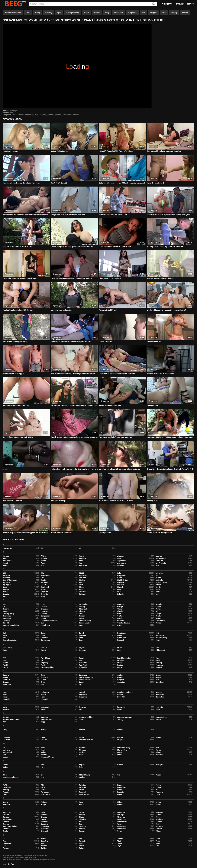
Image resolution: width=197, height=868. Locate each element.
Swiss (120, 831)
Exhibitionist (160, 650)
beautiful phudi (153, 405)
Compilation (45, 616)
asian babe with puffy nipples (13, 374)
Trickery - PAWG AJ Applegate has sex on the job (165, 247)
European (83, 650)
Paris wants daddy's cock (108, 310)
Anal (119, 558)
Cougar (44, 618)
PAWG (5, 785)
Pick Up (158, 787)
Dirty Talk (83, 635)
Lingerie (120, 740)
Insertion (82, 707)
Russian (158, 805)
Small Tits (159, 819)
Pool (157, 790)
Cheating (49, 13)
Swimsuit (44, 831)
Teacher (120, 839)
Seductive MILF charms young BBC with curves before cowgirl (122, 183)
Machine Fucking (124, 748)
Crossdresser (160, 621)
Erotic (5, 650)
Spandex (159, 822)
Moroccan (159, 755)
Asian (43, 563)
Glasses (158, 677)
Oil (42, 775)
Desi (157, 633)
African (44, 556)
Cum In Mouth (84, 623)
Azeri (157, 565)
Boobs (43, 589)
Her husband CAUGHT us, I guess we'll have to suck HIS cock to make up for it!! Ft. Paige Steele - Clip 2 (74, 405)
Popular (180, 4)
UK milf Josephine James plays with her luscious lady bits (72, 247)
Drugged (153, 13)
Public (5, 794)
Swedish (6, 831)
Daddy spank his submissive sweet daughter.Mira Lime (71, 342)
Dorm (81, 638)
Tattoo (43, 839)
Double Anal (122, 638)
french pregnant (105, 533)
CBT (4, 604)
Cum (43, 623)
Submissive (122, 829)
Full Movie (83, 667)
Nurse (43, 767)
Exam (119, 650)
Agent (81, 556)
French (5, 667)
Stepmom (83, 826)
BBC (4, 573)
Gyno (81, 684)
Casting (82, 607)
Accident (6, 556)
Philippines (121, 787)
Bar (157, 576)
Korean (120, 730)
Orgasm (158, 775)
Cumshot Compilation (11, 625)
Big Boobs (159, 580)
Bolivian (158, 587)
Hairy (107, 13)
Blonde (82, 587)
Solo (81, 822)
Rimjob (158, 802)
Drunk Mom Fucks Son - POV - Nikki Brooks (115, 247)
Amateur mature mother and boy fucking (162, 278)
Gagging (6, 675)
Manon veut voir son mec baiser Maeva (17, 247)
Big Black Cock (123, 580)
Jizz (4, 722)
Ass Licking (122, 563)
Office (5, 775)
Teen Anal (45, 841)
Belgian (44, 580)
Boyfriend (44, 592)
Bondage (6, 589)
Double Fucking (161, 638)
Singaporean (7, 819)
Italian (158, 709)
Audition (6, 565)
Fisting (38, 13)
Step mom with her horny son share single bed (164, 151)
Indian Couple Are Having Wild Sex (160, 533)
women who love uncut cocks (62, 533)
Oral (119, 775)
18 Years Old (7, 548)
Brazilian (82, 592)
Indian (5, 707)
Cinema (82, 611)
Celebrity (6, 609)
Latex (43, 738)
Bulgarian (121, 594)
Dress (81, 640)
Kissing (44, 730)
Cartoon (44, 607)
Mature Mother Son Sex (60, 151)
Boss (119, 589)
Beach (120, 578)
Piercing (6, 790)
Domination (45, 638)
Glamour (121, 677)
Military (158, 752)
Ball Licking (45, 576)
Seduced (6, 815)
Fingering (44, 663)
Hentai (43, 695)
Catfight (120, 607)
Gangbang (83, 675)
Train (157, 846)
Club (81, 614)
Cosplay (174, 13)
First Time (83, 663)
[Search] (153, 4)
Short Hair (121, 817)
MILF (36, 115)
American (83, 558)
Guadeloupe (160, 682)
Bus (157, 594)
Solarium (44, 822)
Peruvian (82, 787)
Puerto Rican (46, 794)
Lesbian (44, 740)
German (158, 675)
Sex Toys (121, 815)
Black (5, 587)
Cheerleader (84, 609)
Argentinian (122, 561)
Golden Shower (85, 680)
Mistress (44, 755)
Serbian (82, 815)
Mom (81, 755)
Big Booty (6, 583)
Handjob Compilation (125, 692)
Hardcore (159, 692)
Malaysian (6, 750)
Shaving (6, 817)
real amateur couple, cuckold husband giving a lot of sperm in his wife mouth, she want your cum (74, 469)
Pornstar (6, 792)
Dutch (158, 640)
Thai (119, 841)
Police (82, 790)
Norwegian (160, 765)
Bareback (6, 578)
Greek (81, 682)
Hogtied (120, 695)
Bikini (81, 585)
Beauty (158, 578)
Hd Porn (11, 864)
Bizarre (87, 13)
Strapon (6, 829)
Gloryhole (6, 680)
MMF (43, 748)
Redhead (44, 802)
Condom (82, 616)
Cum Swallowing (123, 623)
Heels (5, 695)
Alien (5, 558)
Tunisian (6, 848)
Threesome (7, 843)
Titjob (119, 843)
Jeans (81, 720)
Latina (81, 738)
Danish (82, 633)
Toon (5, 846)
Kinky (5, 730)
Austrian (121, 565)
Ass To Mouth (161, 563)
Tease (158, 839)
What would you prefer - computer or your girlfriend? (166, 310)
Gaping (120, 675)
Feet (81, 660)
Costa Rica (7, 618)
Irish (81, 709)
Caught (158, 607)
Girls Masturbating (86, 677)
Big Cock (121, 583)
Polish (120, 790)
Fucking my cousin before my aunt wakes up (115, 437)
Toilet (158, 843)
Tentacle (82, 841)
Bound (5, 592)
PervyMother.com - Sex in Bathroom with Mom (68, 215)
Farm (157, 658)
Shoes (82, 817)
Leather (158, 738)
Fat (42, 660)
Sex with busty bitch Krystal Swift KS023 (18, 437)
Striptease (45, 829)
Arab (81, 561)
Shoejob (44, 817)
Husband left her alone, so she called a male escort (22, 183)
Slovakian (83, 819)
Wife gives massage (58, 501)
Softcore (6, 822)
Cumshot (20, 115)
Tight (81, 843)
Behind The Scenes (10, 580)
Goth (157, 680)
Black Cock (45, 587)
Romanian (6, 805)
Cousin (120, 618)
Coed (119, 614)
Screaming (121, 812)
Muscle (5, 757)
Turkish (44, 848)
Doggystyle (160, 635)
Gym (43, 684)
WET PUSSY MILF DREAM (12, 501)
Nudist (5, 767)
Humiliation (160, 697)
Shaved (158, 815)
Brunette (6, 594)
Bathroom (83, 578)
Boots (81, 589)
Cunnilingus (45, 625)
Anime (43, 561)
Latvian (120, 738)
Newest (191, 4)
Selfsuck (44, 815)
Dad (4, 633)
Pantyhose (7, 787)
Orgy (43, 777)
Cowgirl (158, 618)
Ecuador (44, 648)
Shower (158, 817)
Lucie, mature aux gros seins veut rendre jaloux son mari (72, 278)
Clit (157, 611)
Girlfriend (44, 677)
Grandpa (6, 682)
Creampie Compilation (49, 621)
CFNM (43, 604)
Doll (4, 638)
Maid (157, 748)
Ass (81, 563)
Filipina (5, 663)
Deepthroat (133, 13)
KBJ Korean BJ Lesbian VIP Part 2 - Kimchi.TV (116, 501)
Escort (43, 650)
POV (43, 785)
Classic (120, 611)
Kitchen (76, 115)
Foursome (159, 665)
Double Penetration (10, 640)
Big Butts (44, 583)
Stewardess (122, 826)
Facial (81, 658)
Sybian (158, 831)
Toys (119, 846)
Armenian (159, 561)
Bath (43, 578)
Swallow (159, 829)
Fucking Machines (48, 667)
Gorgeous (121, 680)
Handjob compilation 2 (155, 183)
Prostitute (159, 792)
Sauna (82, 812)
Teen (28, 13)
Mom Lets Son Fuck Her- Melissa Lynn (113, 215)
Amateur (58, 115)
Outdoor (82, 777)
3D (42, 548)
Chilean (120, 609)
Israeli (120, 709)
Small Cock (122, 819)
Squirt (158, 824)
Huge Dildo (121, 697)
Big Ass (82, 580)
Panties (158, 785)
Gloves (43, 680)
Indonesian (45, 707)
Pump (120, 794)
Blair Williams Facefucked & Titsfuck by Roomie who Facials (73, 374)
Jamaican (6, 717)
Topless (44, 846)
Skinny (43, 819)
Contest (120, 616)
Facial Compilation (124, 658)
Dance (43, 633)
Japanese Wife (46, 720)
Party (43, 787)
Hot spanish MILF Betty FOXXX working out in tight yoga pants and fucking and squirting (171, 437)
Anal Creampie (161, 558)
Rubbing (120, 805)
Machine (82, 748)
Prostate (121, 792)
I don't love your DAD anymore (110, 278)
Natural (50, 115)
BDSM (81, 573)
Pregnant (83, 792)
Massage (83, 750)
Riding (120, 802)
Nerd (43, 765)
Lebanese (6, 740)
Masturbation (122, 750)
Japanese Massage (124, 717)
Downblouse (45, 640)
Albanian (121, 556)
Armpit (5, 563)
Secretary (159, 812)
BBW (43, 573)
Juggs (43, 722)
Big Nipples (7, 585)
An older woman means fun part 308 (16, 405)
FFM (143, 13)
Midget (120, 752)
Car (4, 607)
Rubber (82, 805)
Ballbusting (83, 576)
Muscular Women (47, 757)
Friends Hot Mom (105, 342)
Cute (81, 625)
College (158, 614)
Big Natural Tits (161, 583)
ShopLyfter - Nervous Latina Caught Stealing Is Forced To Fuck (170, 469)
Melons (44, 752)
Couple (82, 618)
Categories (167, 4)
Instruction (121, 707)
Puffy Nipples (84, 794)
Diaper (5, 635)
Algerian (159, 556)
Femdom (121, 660)
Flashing (159, 663)
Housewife (83, 697)
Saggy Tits (7, 812)
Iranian (43, 709)
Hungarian (7, 699)
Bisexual (121, 585)
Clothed (44, 614)
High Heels (83, 695)
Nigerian (82, 765)
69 (80, 548)
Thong (158, 841)
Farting (5, 660)
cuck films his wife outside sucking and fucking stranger (120, 469)
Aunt (13, 115)
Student (82, 829)
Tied (43, 843)
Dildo (43, 635)
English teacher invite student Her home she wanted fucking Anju (74, 437)
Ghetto (5, 677)
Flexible (6, 665)
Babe (119, 573)
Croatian (121, 621)
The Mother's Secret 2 (59, 183)
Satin (43, 812)
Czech (120, 625)
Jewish (158, 720)
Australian (83, 565)
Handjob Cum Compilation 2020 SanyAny (18, 310)
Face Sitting (45, 658)
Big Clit (82, 583)
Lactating (6, 738)
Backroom (6, 576)
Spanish (6, 824)
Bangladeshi (122, 576)
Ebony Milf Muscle (154, 342)
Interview (6, 709)
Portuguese (45, 792)
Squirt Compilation (10, 826)
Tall (4, 839)
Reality (5, 802)
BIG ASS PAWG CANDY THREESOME (160, 374)
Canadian (159, 604)
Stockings (159, 826)
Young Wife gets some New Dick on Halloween (20, 278)
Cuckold (6, 623)
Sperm (82, 824)
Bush (5, 596)
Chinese (159, 609)
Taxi (81, 839)
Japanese (44, 717)
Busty (43, 596)
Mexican (82, 752)
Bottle (158, 589)
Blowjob (185, 13)
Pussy (158, 794)
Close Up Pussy (8, 614)
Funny (120, 667)
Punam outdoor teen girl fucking (15, 342)
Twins (81, 848)
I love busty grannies (10, 151)
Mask (43, 750)
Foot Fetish (83, 665)
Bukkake (82, 594)
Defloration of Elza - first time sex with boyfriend (117, 374)
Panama (120, 785)
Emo (157, 648)
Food (43, 665)
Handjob (82, 692)
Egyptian (82, 648)
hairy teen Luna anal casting (61, 310)
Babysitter (159, 573)
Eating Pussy (8, 648)
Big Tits (44, 585)
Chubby (6, 611)
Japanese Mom (161, 717)
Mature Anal (119, 13)
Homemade (67, 115)
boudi (5, 469)
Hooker (5, 697)
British (158, 592)
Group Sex (121, 682)
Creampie (6, 621)
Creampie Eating (73, 13)
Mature (158, 750)
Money (120, 755)
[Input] (93, 4)
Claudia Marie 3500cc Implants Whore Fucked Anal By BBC (169, 215)
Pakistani (83, 785)
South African (122, 822)
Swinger (82, 831)
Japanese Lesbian (86, 717)
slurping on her (153, 501)
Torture (82, 846)
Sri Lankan (45, 826)
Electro (120, 648)
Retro (81, 802)
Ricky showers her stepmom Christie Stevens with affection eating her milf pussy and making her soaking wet (26, 215)
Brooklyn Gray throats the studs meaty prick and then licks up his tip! (26, 533)
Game (43, 675)
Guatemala (7, 684)
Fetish (158, 660)
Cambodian (83, 604)
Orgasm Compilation (10, 777)
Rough (43, 805)
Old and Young (85, 775)
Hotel (43, 697)
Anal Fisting (7, 561)
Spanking (44, 824)
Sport (59, 13)
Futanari (159, 667)
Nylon (164, 13)
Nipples (97, 13)
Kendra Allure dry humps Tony (110, 405)
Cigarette (44, 611)
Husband (44, 699)
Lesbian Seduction (86, 740)
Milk (4, 755)
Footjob (120, 665)
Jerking (120, 720)
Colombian (7, 616)
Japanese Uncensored (13, 13)
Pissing (44, 790)
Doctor (120, 635)
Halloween (45, 692)
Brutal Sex (45, 594)
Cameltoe (121, 604)
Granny (44, 682)
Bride (119, 592)
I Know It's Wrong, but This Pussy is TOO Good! (116, 151)
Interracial (29, 115)
